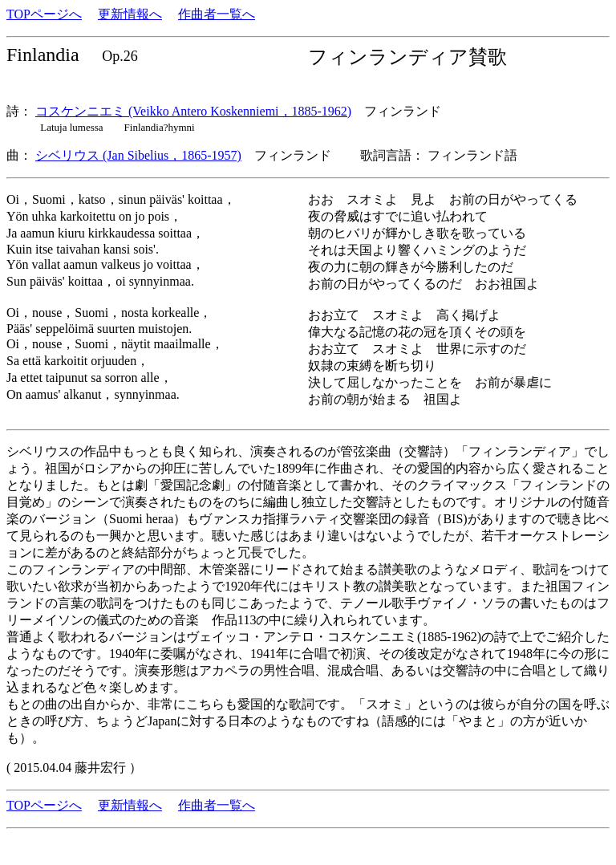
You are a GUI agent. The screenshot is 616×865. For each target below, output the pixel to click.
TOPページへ (44, 14)
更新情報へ (130, 14)
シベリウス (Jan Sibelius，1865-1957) (138, 155)
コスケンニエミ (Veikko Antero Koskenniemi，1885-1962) (193, 111)
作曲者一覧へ (217, 14)
